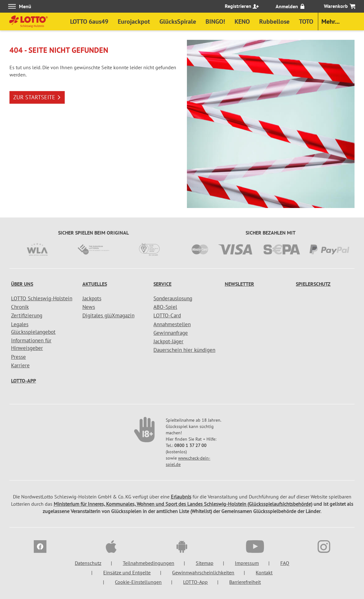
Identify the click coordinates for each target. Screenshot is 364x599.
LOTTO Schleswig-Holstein (42, 298)
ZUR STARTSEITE (37, 97)
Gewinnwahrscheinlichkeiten (203, 572)
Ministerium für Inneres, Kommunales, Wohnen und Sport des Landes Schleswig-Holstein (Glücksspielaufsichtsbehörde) (183, 504)
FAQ (285, 563)
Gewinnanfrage (171, 333)
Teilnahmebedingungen (149, 563)
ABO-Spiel (165, 307)
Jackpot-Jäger (168, 341)
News (89, 307)
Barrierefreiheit (245, 582)
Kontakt (264, 572)
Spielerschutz (313, 284)
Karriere (20, 365)
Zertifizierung (27, 315)
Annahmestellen (172, 324)
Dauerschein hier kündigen (184, 350)
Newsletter (239, 284)
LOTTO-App (24, 381)
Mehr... (331, 21)
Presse (18, 357)
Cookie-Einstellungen (138, 582)
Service (162, 284)
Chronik (20, 307)
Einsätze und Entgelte (127, 572)
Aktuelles (95, 284)
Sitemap (205, 563)
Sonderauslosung (173, 298)
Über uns (22, 284)
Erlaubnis (181, 497)
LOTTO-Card (167, 315)
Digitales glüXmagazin (108, 315)
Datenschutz (88, 563)
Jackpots (92, 298)
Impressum (247, 563)
